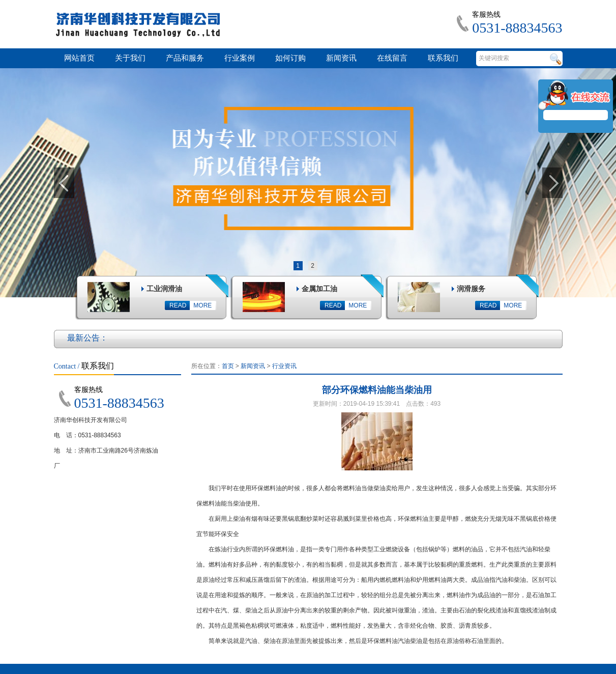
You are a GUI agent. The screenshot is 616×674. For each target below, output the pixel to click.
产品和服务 (185, 58)
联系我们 (443, 58)
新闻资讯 (341, 58)
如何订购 (290, 58)
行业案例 (240, 58)
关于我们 (130, 58)
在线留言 (392, 58)
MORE (202, 305)
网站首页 (79, 58)
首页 (228, 366)
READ (178, 305)
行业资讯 (284, 366)
